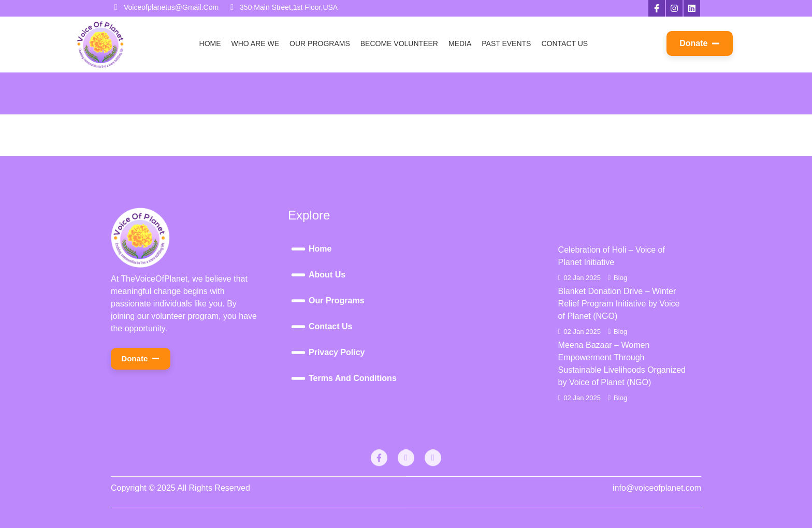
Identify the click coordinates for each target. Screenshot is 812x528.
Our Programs (320, 43)
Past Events (506, 43)
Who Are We (256, 43)
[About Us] (353, 275)
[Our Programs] (353, 301)
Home (210, 43)
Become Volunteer (399, 43)
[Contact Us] (353, 327)
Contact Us (564, 43)
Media (460, 43)
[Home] (353, 249)
